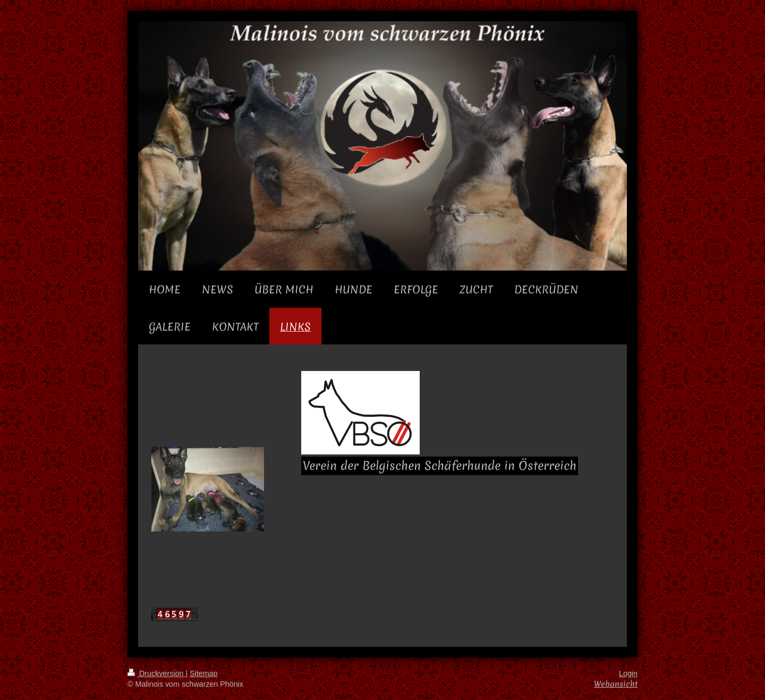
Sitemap (203, 673)
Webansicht (616, 684)
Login (628, 673)
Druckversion (156, 673)
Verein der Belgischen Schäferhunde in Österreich (440, 466)
